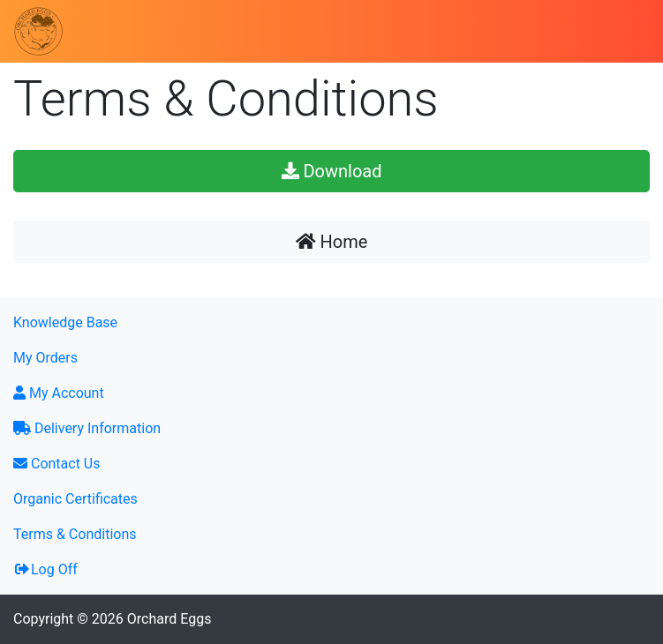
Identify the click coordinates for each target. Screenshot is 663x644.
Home (332, 242)
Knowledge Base (65, 322)
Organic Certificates (75, 499)
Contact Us (57, 464)
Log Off (45, 569)
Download (332, 171)
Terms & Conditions (75, 534)
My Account (59, 393)
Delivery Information (87, 428)
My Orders (45, 358)
